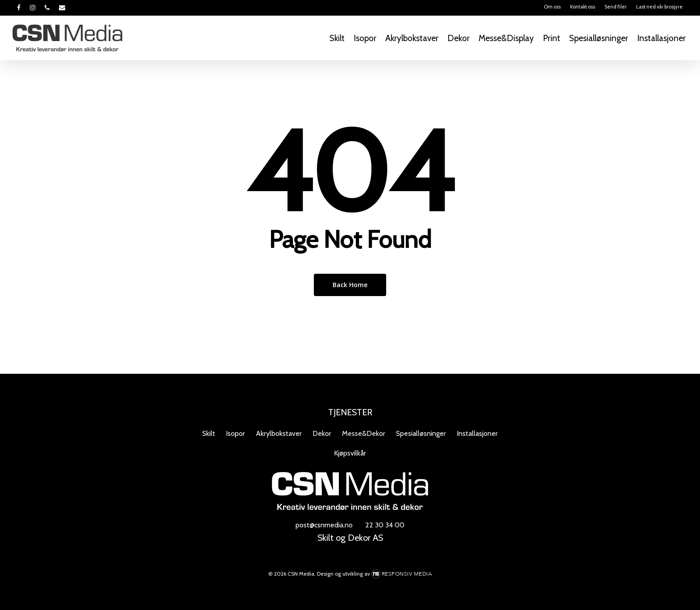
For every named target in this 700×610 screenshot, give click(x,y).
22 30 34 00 (385, 525)
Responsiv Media (407, 574)
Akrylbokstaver (279, 433)
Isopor (235, 433)
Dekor (322, 433)
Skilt (209, 433)
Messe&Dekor (364, 433)
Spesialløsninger (421, 433)
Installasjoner (477, 433)
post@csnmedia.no (324, 525)
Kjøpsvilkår (350, 453)
